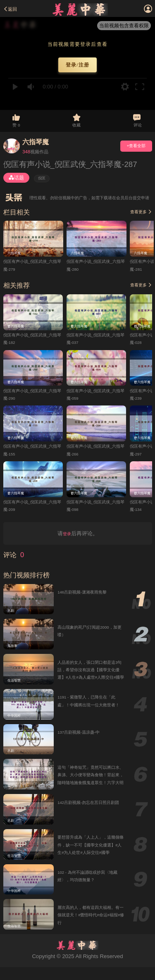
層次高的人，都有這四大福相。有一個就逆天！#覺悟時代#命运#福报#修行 (90, 927)
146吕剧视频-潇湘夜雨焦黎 (90, 601)
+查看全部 (131, 152)
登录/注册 (77, 65)
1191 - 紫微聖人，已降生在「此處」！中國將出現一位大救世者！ (90, 715)
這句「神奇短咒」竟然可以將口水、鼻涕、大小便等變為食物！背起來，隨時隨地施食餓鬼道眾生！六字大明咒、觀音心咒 (90, 793)
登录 (67, 542)
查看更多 (138, 220)
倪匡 (44, 186)
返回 (13, 9)
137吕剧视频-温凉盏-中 (85, 743)
